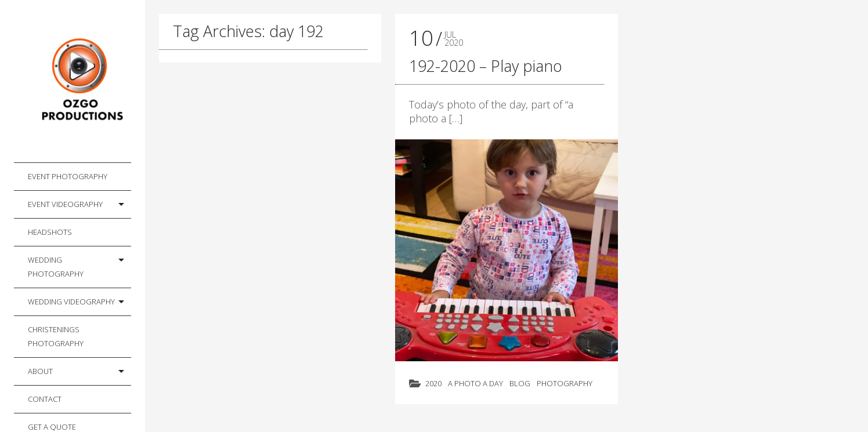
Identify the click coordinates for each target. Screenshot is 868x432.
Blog (520, 383)
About (40, 371)
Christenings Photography (56, 336)
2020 (433, 383)
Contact (45, 399)
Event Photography (68, 176)
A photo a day (475, 383)
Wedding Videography (71, 302)
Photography (565, 383)
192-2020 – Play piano (486, 66)
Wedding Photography (56, 267)
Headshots (50, 232)
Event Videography (65, 204)
